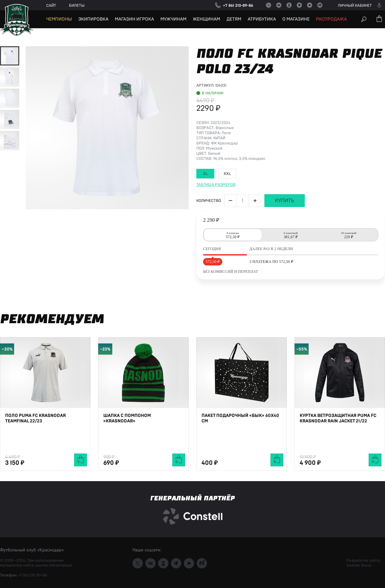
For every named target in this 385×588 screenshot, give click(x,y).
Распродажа (331, 19)
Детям (234, 19)
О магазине (296, 19)
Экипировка (93, 19)
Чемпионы (59, 19)
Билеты (77, 5)
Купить (285, 269)
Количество (209, 269)
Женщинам (206, 19)
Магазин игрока (134, 19)
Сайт (51, 5)
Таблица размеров (216, 253)
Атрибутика (262, 19)
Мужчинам (173, 19)
